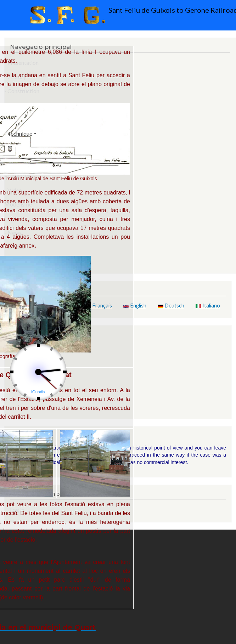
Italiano (208, 306)
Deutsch (171, 306)
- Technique (18, 133)
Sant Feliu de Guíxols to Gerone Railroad (120, 15)
